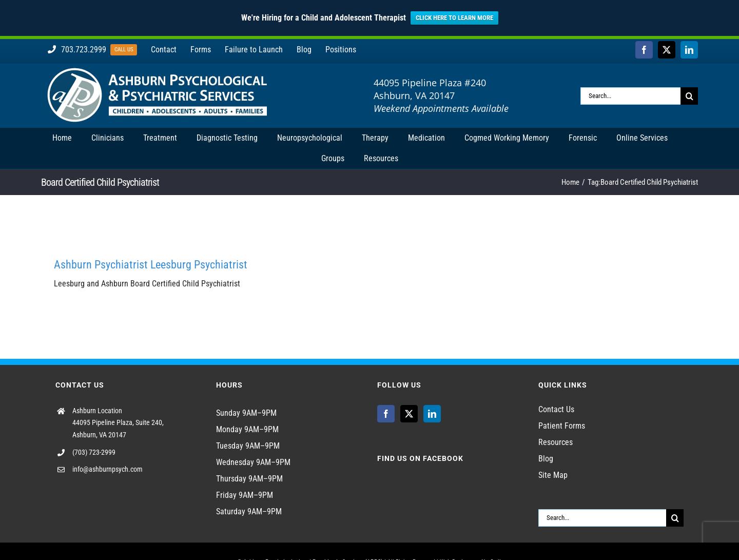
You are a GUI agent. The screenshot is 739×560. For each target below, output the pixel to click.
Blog (546, 459)
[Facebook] (386, 414)
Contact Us (556, 409)
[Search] (689, 96)
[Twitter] (409, 414)
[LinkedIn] (432, 414)
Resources (556, 442)
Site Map (553, 475)
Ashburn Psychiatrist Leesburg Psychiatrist (151, 265)
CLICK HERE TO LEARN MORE (454, 18)
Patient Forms (562, 426)
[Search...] (630, 96)
